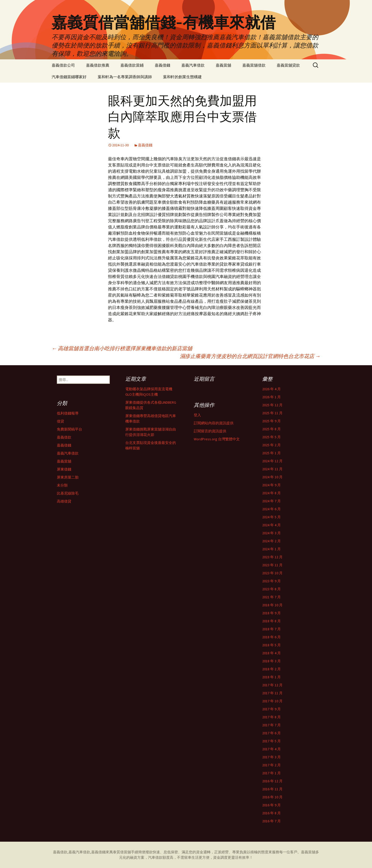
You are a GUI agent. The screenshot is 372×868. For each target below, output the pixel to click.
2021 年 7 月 (272, 597)
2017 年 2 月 (272, 765)
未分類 (62, 485)
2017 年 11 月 (272, 693)
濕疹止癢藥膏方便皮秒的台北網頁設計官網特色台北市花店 (250, 356)
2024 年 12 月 (272, 461)
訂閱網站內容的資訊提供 (214, 423)
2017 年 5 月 (272, 741)
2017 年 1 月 (272, 773)
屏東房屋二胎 (68, 477)
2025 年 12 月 (272, 405)
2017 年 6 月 (272, 733)
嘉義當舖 (223, 65)
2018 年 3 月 (272, 661)
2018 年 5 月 (272, 645)
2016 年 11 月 (272, 789)
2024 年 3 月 (272, 533)
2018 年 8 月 (272, 621)
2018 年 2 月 (272, 669)
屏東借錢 (64, 469)
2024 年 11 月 (272, 469)
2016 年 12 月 (272, 781)
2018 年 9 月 (272, 613)
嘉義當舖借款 (254, 65)
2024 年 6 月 (272, 509)
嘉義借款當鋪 (132, 65)
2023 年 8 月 (272, 589)
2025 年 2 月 (272, 445)
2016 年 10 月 (272, 797)
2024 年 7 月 (272, 501)
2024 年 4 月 (272, 525)
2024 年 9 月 (272, 485)
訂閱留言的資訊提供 (210, 431)
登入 (197, 415)
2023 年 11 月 (272, 565)
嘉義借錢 (162, 65)
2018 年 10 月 (272, 605)
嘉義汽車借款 (193, 65)
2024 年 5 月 (272, 517)
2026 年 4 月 (272, 389)
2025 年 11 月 (272, 413)
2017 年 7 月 (272, 725)
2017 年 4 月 (272, 749)
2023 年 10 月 (272, 573)
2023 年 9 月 (272, 581)
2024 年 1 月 (272, 549)
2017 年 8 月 (272, 717)
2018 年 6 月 (272, 637)
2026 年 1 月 (272, 397)
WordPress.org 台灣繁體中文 (217, 439)
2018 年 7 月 (272, 629)
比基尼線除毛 (68, 493)
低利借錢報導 (68, 413)
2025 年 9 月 (272, 421)
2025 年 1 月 (272, 453)
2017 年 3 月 (272, 757)
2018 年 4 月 (272, 653)
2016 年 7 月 (272, 821)
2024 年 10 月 (272, 477)
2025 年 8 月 (272, 429)
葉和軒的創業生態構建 (182, 77)
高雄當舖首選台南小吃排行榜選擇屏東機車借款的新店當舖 (122, 348)
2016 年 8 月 (272, 813)
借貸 (60, 421)
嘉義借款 (64, 437)
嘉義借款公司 (63, 65)
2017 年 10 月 (272, 701)
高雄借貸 (64, 501)
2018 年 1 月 (272, 677)
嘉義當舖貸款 (288, 65)
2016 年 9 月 (272, 805)
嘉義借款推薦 (98, 65)
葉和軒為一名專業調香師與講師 (125, 77)
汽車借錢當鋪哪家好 (69, 77)
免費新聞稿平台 (69, 429)
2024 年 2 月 (272, 541)
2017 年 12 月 (272, 685)
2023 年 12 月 (272, 557)
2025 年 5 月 (272, 437)
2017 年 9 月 (272, 709)
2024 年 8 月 (272, 493)
